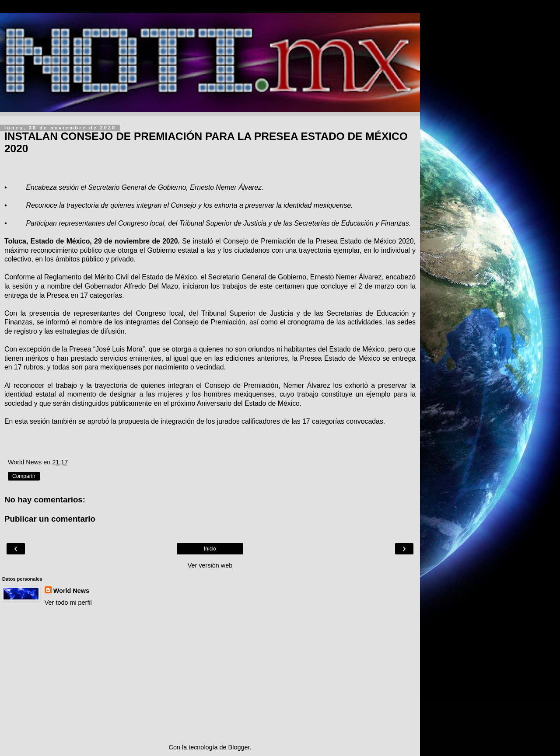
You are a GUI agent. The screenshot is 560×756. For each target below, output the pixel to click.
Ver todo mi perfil (68, 603)
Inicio (210, 549)
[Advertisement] (210, 675)
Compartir (24, 476)
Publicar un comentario (50, 519)
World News (71, 591)
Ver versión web (210, 565)
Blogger (239, 747)
